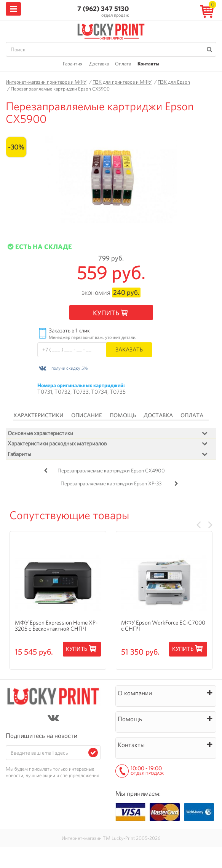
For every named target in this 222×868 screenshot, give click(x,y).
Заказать (129, 349)
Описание (87, 415)
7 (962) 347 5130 (103, 9)
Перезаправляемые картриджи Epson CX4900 (111, 471)
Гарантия (73, 64)
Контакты (148, 64)
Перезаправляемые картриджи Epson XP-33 (111, 483)
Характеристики (38, 415)
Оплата (123, 64)
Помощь (123, 415)
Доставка (99, 64)
